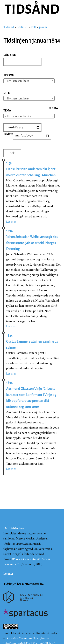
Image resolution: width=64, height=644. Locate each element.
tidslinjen (23, 27)
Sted (7, 93)
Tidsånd (9, 27)
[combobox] (29, 81)
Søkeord (10, 55)
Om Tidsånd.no (13, 528)
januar (43, 27)
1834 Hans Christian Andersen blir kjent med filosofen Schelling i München (31, 169)
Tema (7, 111)
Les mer (11, 222)
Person (9, 75)
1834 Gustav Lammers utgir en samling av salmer (32, 342)
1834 (34, 27)
